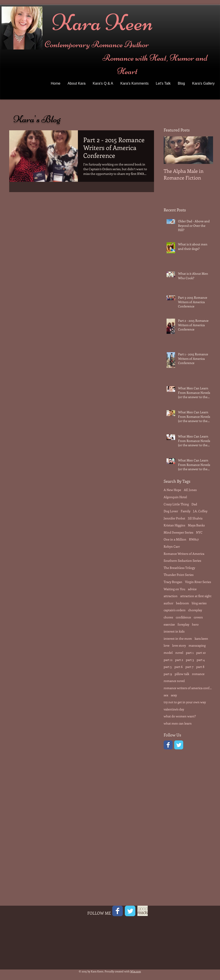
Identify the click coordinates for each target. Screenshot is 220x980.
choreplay (195, 610)
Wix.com (136, 971)
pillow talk (182, 674)
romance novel (174, 681)
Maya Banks (196, 525)
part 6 (179, 667)
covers (198, 617)
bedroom (183, 603)
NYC (199, 532)
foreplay (183, 624)
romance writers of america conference (188, 688)
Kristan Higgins (174, 525)
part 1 (190, 653)
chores (168, 617)
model (168, 653)
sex (166, 695)
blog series (199, 603)
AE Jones (190, 490)
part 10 (201, 653)
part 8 (200, 667)
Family (186, 511)
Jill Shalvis (195, 518)
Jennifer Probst (174, 518)
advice (192, 589)
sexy (174, 695)
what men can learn (178, 723)
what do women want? (180, 716)
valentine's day (174, 709)
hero (195, 624)
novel (179, 653)
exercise (169, 624)
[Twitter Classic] (179, 745)
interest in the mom (178, 638)
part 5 (168, 667)
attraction (171, 596)
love (167, 645)
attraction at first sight (196, 596)
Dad (194, 504)
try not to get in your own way (185, 702)
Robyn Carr (172, 546)
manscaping (197, 645)
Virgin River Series (198, 582)
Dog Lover (171, 511)
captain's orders (175, 610)
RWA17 (194, 539)
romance (198, 674)
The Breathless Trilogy (179, 568)
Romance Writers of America (184, 554)
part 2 (179, 660)
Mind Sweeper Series (178, 532)
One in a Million (175, 539)
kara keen (201, 638)
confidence (183, 617)
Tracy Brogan (173, 582)
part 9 (168, 674)
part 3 (190, 660)
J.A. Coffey (200, 511)
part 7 (189, 667)
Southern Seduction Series (182, 561)
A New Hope (172, 490)
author (168, 603)
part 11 (168, 660)
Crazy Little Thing (176, 504)
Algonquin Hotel (175, 497)
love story (179, 645)
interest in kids (174, 631)
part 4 (201, 660)
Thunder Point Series (179, 575)
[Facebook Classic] (168, 745)
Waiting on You (174, 589)
